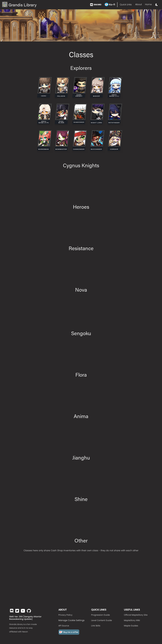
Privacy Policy (65, 615)
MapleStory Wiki (132, 620)
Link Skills (96, 626)
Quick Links (126, 5)
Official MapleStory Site (136, 615)
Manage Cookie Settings (71, 620)
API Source (64, 626)
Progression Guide (100, 615)
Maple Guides (131, 626)
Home (148, 4)
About (138, 4)
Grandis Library (19, 5)
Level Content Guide (102, 620)
